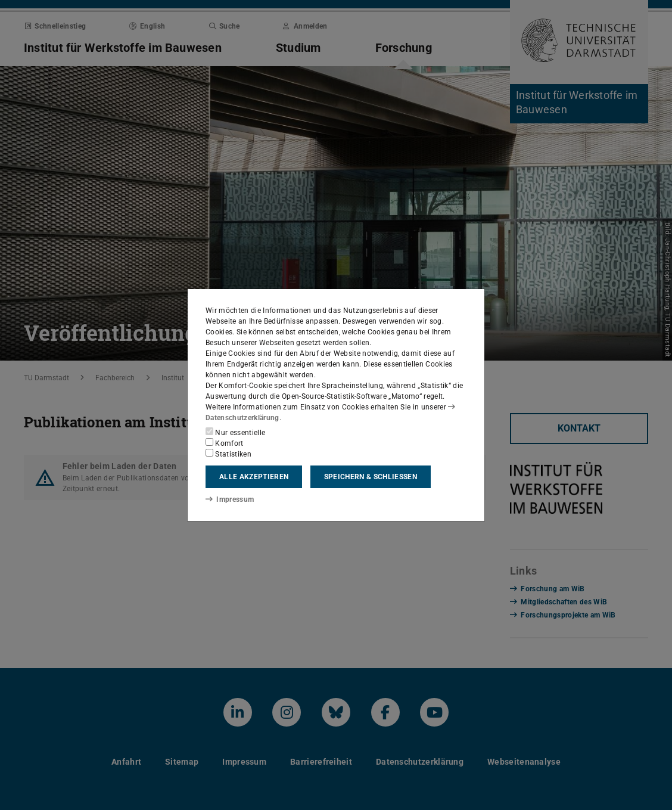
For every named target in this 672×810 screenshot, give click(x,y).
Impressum (230, 499)
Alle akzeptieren (254, 477)
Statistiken (228, 454)
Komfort (225, 443)
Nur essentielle (235, 432)
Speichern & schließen (371, 477)
